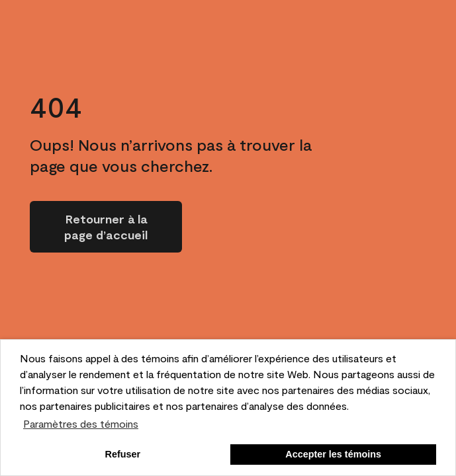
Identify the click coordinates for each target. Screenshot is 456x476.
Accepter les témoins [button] (333, 454)
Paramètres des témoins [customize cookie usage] (81, 423)
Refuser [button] (123, 454)
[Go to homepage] (106, 227)
